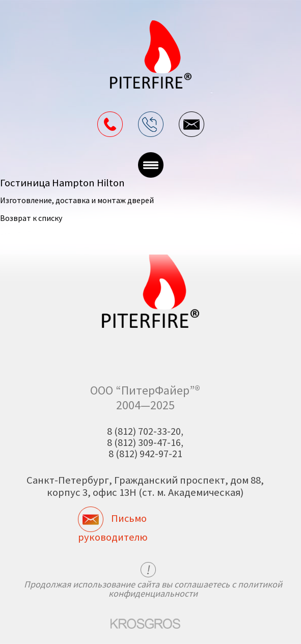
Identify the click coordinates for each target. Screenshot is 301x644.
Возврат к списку (31, 218)
